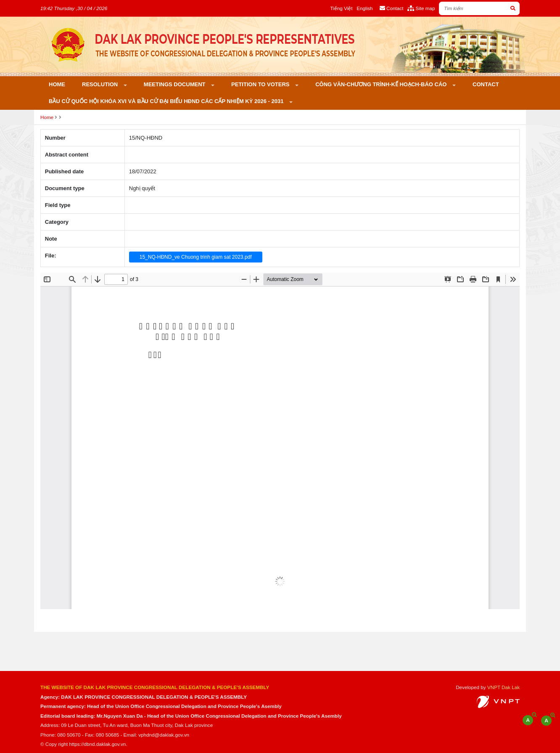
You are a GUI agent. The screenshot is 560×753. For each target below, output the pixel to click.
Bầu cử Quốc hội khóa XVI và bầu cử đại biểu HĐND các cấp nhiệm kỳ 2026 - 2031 (167, 101)
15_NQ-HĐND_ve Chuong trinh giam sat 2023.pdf (196, 257)
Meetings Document (175, 84)
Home (57, 84)
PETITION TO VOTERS (261, 84)
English (365, 8)
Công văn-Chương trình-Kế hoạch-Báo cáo (382, 84)
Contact (486, 84)
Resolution (101, 84)
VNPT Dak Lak (503, 687)
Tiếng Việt (342, 8)
